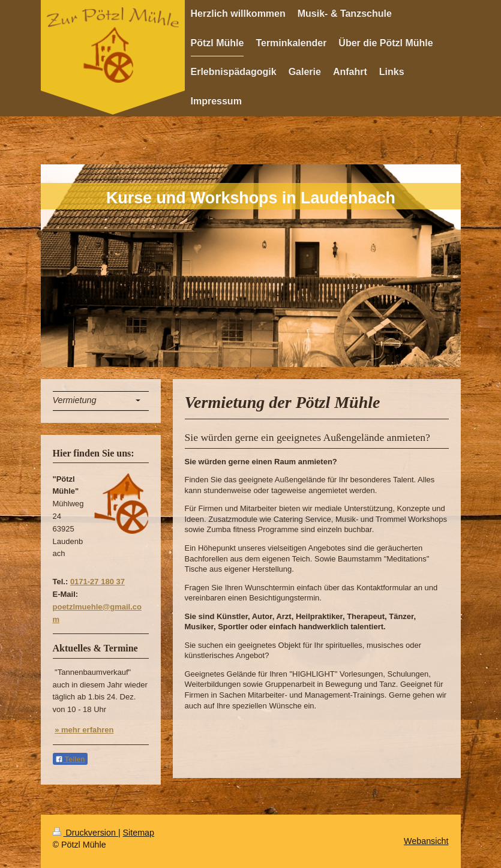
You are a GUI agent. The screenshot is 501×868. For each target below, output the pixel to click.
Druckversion (85, 833)
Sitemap (139, 833)
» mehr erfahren (84, 730)
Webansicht (426, 841)
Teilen (70, 759)
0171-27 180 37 (97, 582)
